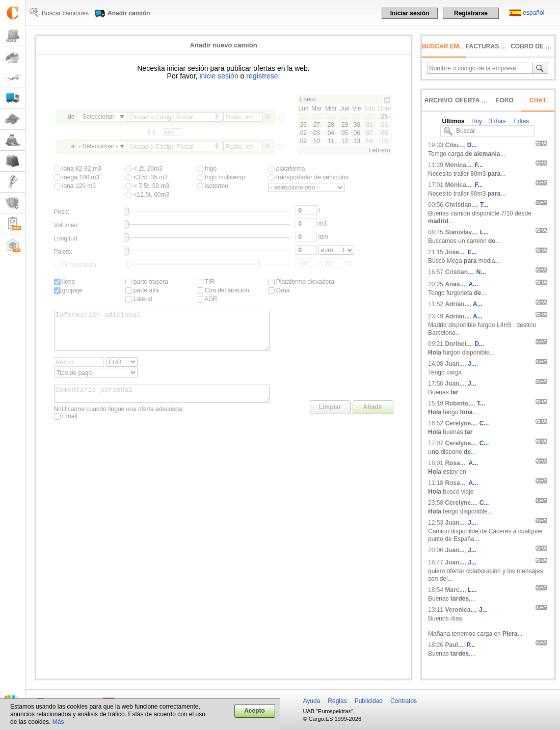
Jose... (454, 252)
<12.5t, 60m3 (148, 195)
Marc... (455, 590)
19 (303, 117)
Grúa (279, 290)
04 (331, 133)
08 (384, 133)
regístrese (262, 76)
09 (303, 141)
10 (317, 141)
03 (317, 133)
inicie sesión (219, 76)
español (534, 13)
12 (345, 141)
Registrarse (471, 13)
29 (345, 125)
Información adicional (162, 334)
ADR (207, 299)
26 (303, 125)
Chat (538, 100)
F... (478, 165)
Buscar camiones (65, 13)
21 (331, 117)
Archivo (438, 100)
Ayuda (312, 701)
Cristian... (459, 272)
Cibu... (454, 145)
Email (66, 427)
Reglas (337, 701)
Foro (505, 100)
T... (484, 205)
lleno (65, 282)
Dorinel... (458, 344)
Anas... (455, 284)
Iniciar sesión (410, 13)
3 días (496, 121)
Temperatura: (76, 265)
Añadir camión (129, 13)
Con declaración (223, 290)
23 (356, 117)
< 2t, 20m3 (144, 169)
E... (472, 252)
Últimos (454, 121)
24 (369, 117)
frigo (207, 169)
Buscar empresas (453, 46)
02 (303, 133)
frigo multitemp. (222, 177)
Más (58, 722)
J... (472, 364)
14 (369, 141)
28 (331, 125)
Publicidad (369, 701)
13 (356, 141)
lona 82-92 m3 (78, 169)
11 (331, 141)
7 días (520, 121)
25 (384, 117)
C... (484, 423)
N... (481, 272)
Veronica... (460, 610)
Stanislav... (461, 232)
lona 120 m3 (75, 186)
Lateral (139, 299)
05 (345, 133)
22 (345, 117)
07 (369, 133)
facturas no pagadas (504, 46)
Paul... (454, 645)
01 (384, 125)
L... (484, 232)
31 (369, 125)
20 (317, 117)
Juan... (455, 364)
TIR (206, 282)
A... (473, 284)
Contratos (404, 701)
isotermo (212, 186)
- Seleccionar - (99, 117)
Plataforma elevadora (301, 282)
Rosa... (455, 463)
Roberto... (459, 403)
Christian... (461, 205)
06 (356, 133)
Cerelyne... (460, 423)
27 (317, 125)
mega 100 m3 (77, 177)
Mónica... (458, 165)
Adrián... (457, 304)
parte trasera (147, 282)
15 (384, 141)
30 (356, 125)
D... (472, 145)
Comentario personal (162, 403)
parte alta (142, 290)
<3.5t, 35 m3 (146, 177)
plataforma (287, 169)
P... (470, 645)
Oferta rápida (480, 100)
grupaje (68, 290)
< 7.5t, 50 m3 (148, 186)
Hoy (476, 121)
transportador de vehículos (308, 177)
